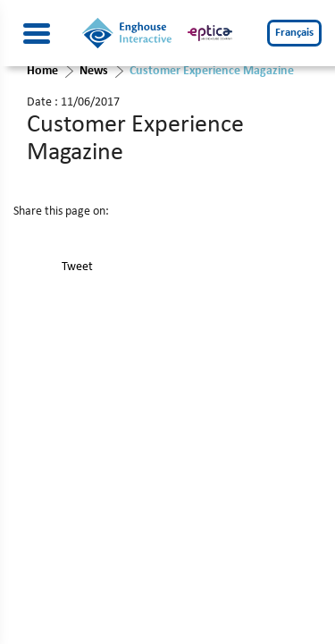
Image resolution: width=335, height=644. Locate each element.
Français (294, 33)
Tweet (77, 267)
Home (42, 71)
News (94, 71)
